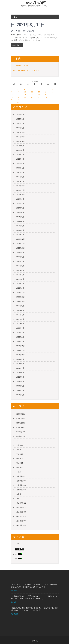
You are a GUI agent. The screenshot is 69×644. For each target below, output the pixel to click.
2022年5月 (20, 324)
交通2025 (20, 463)
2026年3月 (20, 119)
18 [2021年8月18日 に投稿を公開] (25, 95)
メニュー (16, 17)
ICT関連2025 (21, 423)
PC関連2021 (21, 432)
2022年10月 (21, 301)
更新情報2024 (21, 485)
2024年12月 (21, 186)
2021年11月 (21, 350)
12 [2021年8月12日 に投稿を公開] (32, 92)
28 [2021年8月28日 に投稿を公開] (46, 97)
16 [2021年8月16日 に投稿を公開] (12, 95)
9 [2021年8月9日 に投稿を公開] (11, 92)
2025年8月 (20, 150)
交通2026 (20, 467)
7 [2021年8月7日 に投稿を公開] (45, 89)
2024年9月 (20, 199)
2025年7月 (20, 155)
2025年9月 (20, 146)
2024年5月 (20, 217)
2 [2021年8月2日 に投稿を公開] (11, 89)
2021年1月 (20, 395)
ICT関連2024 (21, 418)
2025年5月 (20, 163)
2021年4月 (20, 381)
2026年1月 (20, 128)
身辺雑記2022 (21, 507)
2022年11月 (21, 297)
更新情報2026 (21, 490)
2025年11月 (21, 137)
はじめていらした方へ (21, 66)
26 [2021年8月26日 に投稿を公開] (32, 97)
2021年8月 (20, 364)
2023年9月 (20, 252)
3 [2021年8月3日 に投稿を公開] (18, 89)
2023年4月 (20, 275)
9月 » (17, 103)
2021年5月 (20, 377)
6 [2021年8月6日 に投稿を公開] (38, 89)
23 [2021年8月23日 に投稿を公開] (12, 97)
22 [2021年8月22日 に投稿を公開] (53, 95)
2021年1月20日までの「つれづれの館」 (27, 70)
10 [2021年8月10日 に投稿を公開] (18, 92)
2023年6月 (20, 266)
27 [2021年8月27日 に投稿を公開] (39, 97)
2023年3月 (20, 279)
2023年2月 (20, 284)
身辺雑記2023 (21, 512)
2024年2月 (20, 230)
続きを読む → (17, 45)
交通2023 (20, 454)
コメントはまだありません (33, 35)
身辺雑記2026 (21, 525)
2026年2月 (20, 123)
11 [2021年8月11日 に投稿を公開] (25, 92)
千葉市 (19, 472)
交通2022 (20, 450)
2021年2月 (20, 390)
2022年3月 (20, 333)
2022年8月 (20, 310)
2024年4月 (20, 221)
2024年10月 (21, 195)
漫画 (18, 499)
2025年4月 (20, 168)
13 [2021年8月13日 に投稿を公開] (39, 92)
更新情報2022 (21, 481)
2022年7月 (20, 315)
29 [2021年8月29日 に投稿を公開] (53, 97)
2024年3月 (20, 226)
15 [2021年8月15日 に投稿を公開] (53, 92)
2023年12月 (21, 239)
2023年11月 (21, 244)
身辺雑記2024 (21, 516)
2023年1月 (20, 288)
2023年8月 (20, 257)
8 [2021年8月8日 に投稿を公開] (52, 89)
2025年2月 (20, 177)
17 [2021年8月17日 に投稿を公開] (18, 95)
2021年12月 (21, 346)
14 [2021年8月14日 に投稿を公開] (46, 92)
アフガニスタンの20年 (23, 31)
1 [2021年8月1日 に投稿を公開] (52, 87)
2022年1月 (20, 341)
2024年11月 (21, 190)
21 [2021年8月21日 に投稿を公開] (46, 95)
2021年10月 (21, 355)
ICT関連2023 (21, 414)
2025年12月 (21, 132)
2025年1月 (20, 181)
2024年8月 (20, 204)
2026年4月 (20, 115)
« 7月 (12, 103)
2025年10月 (21, 141)
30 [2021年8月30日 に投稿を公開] (12, 100)
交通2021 (20, 445)
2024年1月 (20, 235)
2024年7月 (20, 208)
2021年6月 (20, 373)
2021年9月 (20, 359)
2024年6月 (20, 212)
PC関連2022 (21, 436)
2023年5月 (20, 270)
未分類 (19, 494)
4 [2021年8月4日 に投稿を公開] (25, 89)
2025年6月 (20, 159)
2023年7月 (20, 261)
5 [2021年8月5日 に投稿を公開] (32, 89)
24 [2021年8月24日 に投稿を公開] (18, 97)
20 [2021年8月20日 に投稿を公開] (39, 95)
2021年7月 (20, 368)
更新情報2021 (21, 476)
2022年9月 (20, 306)
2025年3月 (20, 172)
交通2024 (20, 459)
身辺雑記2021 (49, 35)
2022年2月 (20, 337)
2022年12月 (21, 292)
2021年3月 (20, 386)
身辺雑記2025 (21, 521)
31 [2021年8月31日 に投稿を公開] (18, 100)
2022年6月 (20, 319)
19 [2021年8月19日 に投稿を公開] (32, 95)
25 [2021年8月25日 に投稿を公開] (25, 97)
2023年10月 (21, 248)
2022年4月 (20, 328)
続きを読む (14, 591)
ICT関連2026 (21, 427)
